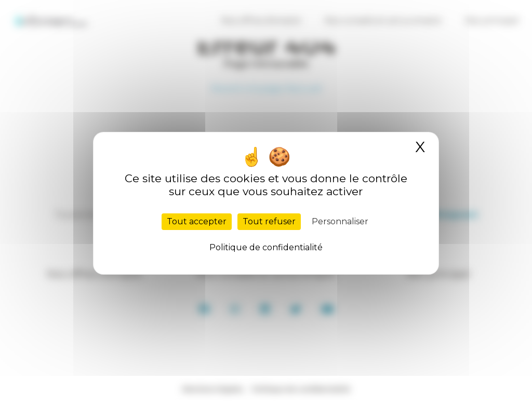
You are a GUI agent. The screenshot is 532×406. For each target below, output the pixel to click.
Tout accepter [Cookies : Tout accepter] (197, 221)
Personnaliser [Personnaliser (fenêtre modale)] (340, 221)
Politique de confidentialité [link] (266, 247)
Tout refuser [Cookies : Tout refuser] (269, 221)
